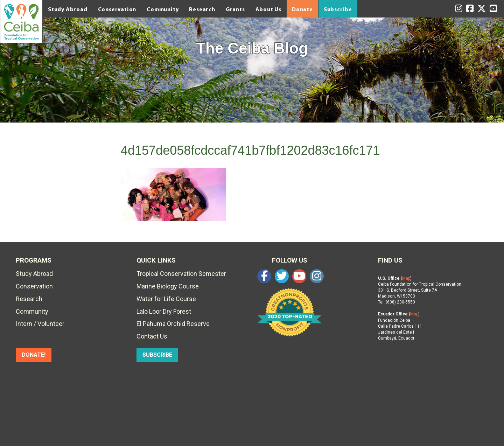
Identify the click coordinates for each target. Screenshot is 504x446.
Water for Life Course (166, 299)
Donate (302, 9)
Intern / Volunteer (40, 324)
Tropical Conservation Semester (181, 274)
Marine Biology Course (168, 286)
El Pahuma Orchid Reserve (173, 324)
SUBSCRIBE (157, 355)
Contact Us (152, 336)
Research (202, 9)
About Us (268, 9)
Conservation (117, 9)
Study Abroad (68, 9)
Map (406, 278)
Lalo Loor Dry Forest (164, 311)
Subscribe (338, 9)
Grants (235, 9)
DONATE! (34, 355)
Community (163, 9)
